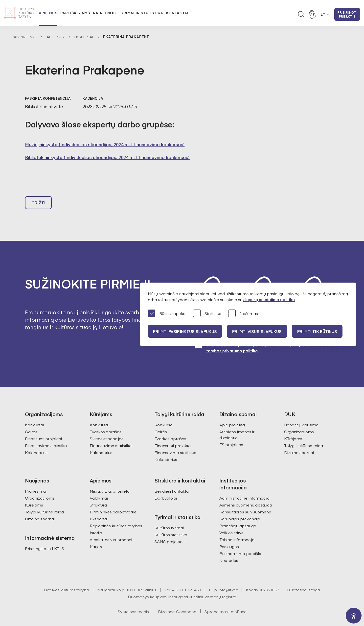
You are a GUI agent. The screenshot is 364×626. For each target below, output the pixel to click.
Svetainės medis (133, 600)
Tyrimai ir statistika (141, 13)
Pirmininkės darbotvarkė (113, 501)
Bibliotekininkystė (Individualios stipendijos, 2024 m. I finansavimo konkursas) (107, 157)
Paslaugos (229, 535)
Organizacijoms (299, 420)
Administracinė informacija (244, 487)
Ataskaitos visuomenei (111, 528)
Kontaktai (177, 13)
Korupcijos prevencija (240, 507)
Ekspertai (84, 37)
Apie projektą (232, 413)
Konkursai (34, 413)
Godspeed (186, 600)
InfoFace (238, 600)
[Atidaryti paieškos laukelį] (301, 14)
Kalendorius (36, 441)
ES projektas (231, 433)
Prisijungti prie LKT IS (347, 14)
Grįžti (38, 205)
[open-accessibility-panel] (354, 616)
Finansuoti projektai (43, 427)
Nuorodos (229, 549)
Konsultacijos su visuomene (245, 501)
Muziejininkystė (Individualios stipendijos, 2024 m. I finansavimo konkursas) (105, 144)
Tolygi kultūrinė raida (304, 434)
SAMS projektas (170, 530)
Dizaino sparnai (299, 441)
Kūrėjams (293, 427)
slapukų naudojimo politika (269, 299)
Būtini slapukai (167, 314)
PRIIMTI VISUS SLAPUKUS (260, 331)
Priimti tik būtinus (322, 331)
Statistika (207, 314)
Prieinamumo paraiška (241, 542)
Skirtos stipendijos (107, 427)
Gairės (31, 420)
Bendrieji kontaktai (172, 480)
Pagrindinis (24, 37)
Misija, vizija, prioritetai (110, 480)
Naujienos (104, 13)
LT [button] (323, 14)
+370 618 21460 (186, 578)
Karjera (97, 535)
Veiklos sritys (231, 521)
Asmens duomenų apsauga (246, 494)
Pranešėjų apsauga (238, 514)
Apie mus (48, 13)
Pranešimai (36, 480)
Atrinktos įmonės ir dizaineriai (237, 423)
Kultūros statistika (171, 523)
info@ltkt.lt (228, 578)
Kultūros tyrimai (169, 516)
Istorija (96, 521)
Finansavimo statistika (46, 434)
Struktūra (98, 494)
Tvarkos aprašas (106, 420)
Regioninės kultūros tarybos (116, 514)
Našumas (243, 314)
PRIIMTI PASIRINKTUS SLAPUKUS (186, 331)
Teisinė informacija (237, 528)
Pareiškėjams (75, 13)
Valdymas (99, 487)
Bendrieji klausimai (302, 413)
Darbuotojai (166, 487)
